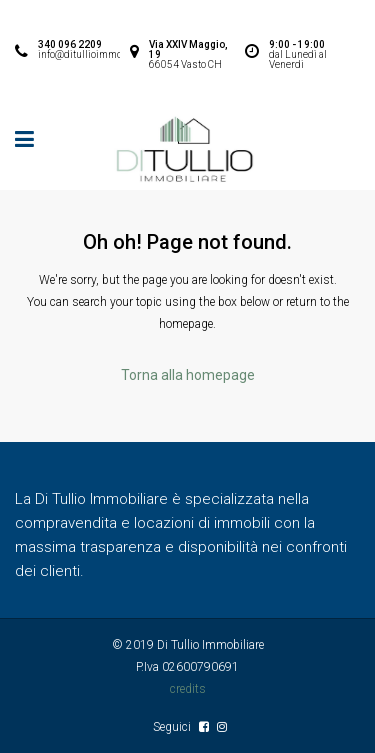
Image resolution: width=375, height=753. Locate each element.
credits (188, 689)
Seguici (173, 727)
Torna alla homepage (188, 375)
